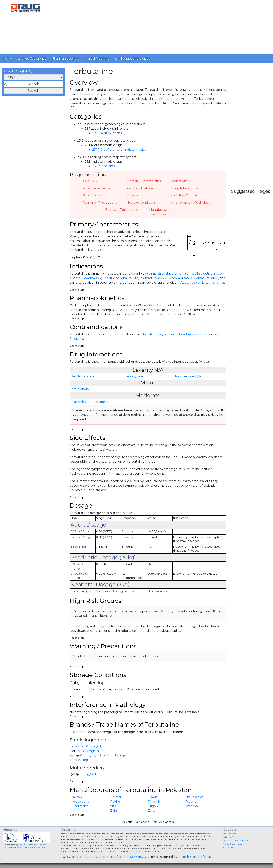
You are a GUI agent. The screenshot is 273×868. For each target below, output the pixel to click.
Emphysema (184, 274)
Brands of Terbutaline (122, 210)
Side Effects (92, 195)
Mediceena (81, 802)
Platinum (193, 802)
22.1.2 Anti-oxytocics (107, 133)
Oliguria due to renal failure (117, 278)
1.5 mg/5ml (123, 755)
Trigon (153, 806)
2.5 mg (83, 760)
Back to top (77, 290)
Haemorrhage (211, 334)
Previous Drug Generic (135, 822)
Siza (113, 806)
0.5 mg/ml (94, 746)
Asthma (151, 274)
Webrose (192, 806)
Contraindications (140, 188)
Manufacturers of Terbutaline (162, 212)
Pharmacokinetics (97, 188)
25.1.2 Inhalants (103, 166)
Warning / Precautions (100, 203)
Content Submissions (233, 844)
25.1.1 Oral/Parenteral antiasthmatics (119, 150)
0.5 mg (80, 746)
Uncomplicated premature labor (194, 278)
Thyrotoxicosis (152, 334)
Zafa (114, 811)
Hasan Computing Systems (33, 847)
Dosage (133, 195)
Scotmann (80, 806)
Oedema (88, 278)
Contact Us (228, 847)
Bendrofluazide (83, 376)
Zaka (152, 811)
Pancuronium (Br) (189, 376)
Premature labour (154, 278)
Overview (90, 181)
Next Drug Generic (163, 822)
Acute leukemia (192, 283)
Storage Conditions (141, 203)
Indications (179, 181)
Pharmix (154, 802)
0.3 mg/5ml (105, 755)
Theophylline (133, 376)
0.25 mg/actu (92, 751)
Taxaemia (77, 339)
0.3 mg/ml (88, 755)
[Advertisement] (160, 26)
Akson (77, 797)
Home (7, 58)
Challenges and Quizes (132, 58)
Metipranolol (80, 389)
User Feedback (230, 834)
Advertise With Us (232, 837)
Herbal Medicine (97, 58)
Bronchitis (165, 274)
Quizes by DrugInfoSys (193, 857)
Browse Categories (32, 58)
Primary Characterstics (144, 181)
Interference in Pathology (191, 203)
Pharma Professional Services (32, 845)
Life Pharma (195, 797)
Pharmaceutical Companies (236, 840)
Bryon (152, 797)
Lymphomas (215, 283)
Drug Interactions (185, 188)
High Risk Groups (184, 195)
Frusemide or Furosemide (90, 402)
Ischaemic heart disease (181, 334)
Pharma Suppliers (65, 58)
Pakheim (117, 802)
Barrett (116, 797)
